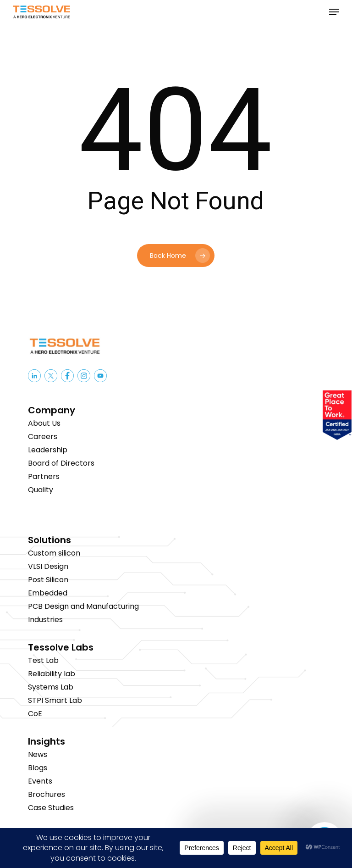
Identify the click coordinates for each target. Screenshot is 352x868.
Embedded (48, 593)
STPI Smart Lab (55, 700)
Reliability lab (52, 674)
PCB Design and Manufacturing (83, 606)
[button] (334, 12)
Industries (45, 620)
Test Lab (43, 660)
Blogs (38, 768)
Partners (44, 476)
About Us (44, 423)
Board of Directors (61, 463)
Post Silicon (48, 580)
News (38, 754)
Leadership (48, 450)
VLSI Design (48, 566)
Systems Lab (51, 687)
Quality (41, 490)
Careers (43, 437)
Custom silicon (54, 553)
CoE (35, 714)
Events (40, 781)
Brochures (47, 794)
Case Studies (51, 808)
